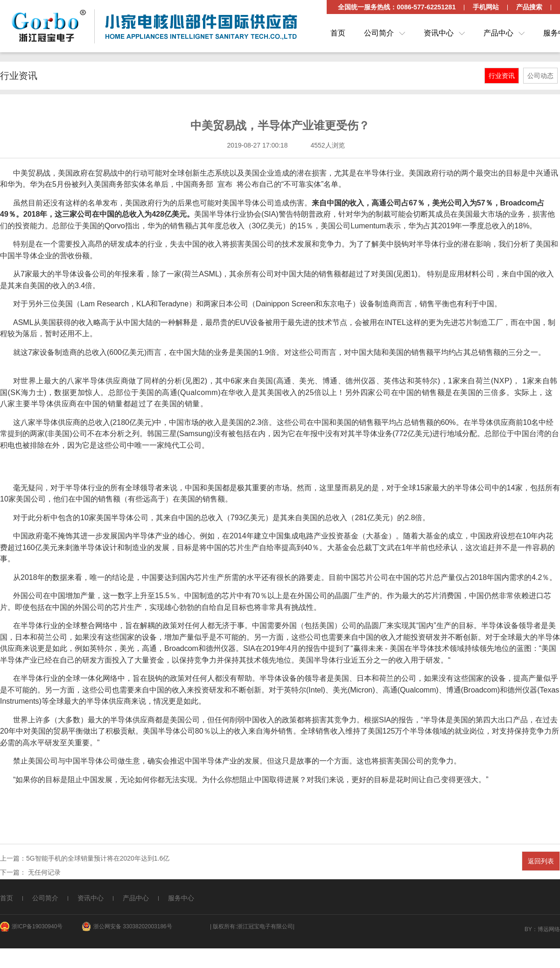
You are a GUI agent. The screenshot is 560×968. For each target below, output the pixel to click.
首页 (338, 33)
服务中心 (181, 898)
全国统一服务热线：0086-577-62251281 (397, 7)
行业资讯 (502, 76)
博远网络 (549, 929)
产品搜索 (529, 7)
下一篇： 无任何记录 (30, 872)
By (528, 929)
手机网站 (486, 7)
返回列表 (541, 861)
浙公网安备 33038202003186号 (133, 926)
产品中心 (498, 33)
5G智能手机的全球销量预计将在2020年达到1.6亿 (98, 858)
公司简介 (379, 33)
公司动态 (540, 76)
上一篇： (13, 858)
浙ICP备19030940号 (37, 926)
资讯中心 (439, 33)
